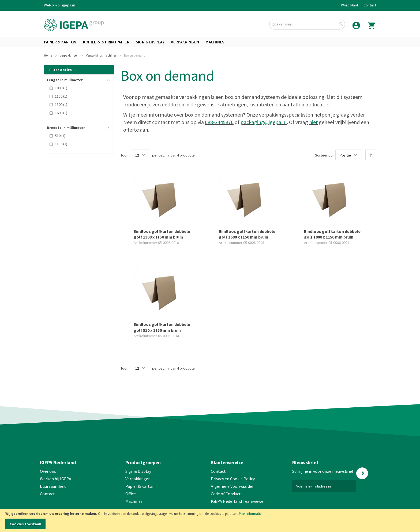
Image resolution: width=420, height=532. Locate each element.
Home (48, 55)
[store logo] (74, 25)
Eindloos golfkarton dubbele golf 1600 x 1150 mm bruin (247, 234)
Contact (370, 5)
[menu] (210, 42)
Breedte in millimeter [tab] (66, 128)
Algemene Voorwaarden (233, 486)
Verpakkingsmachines (102, 55)
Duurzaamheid (53, 486)
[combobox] (307, 24)
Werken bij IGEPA (56, 479)
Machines (134, 501)
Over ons (48, 471)
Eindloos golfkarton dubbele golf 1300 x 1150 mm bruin (162, 234)
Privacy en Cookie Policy (233, 479)
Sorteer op (324, 155)
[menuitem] (60, 42)
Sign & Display (138, 471)
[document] (210, 520)
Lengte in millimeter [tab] (65, 80)
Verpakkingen (69, 55)
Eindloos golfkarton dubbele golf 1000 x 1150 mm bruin (332, 234)
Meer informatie (250, 514)
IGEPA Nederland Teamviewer (238, 501)
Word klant (350, 5)
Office (131, 494)
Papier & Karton (140, 486)
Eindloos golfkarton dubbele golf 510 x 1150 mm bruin (162, 327)
